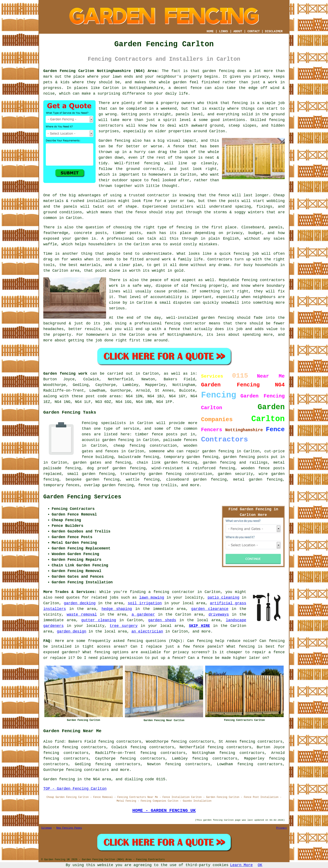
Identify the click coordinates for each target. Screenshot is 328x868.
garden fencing (217, 318)
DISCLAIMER (274, 31)
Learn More (241, 865)
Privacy (282, 828)
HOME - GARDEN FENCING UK (164, 810)
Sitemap (46, 828)
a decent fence (185, 88)
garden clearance (210, 609)
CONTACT (254, 31)
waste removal (82, 615)
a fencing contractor (171, 592)
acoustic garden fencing (108, 440)
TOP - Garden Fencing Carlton (75, 789)
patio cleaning (223, 598)
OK (260, 865)
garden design (72, 631)
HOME (210, 31)
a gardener (143, 615)
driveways (219, 615)
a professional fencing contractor (168, 323)
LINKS (223, 31)
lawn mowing (152, 598)
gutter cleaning (99, 620)
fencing (241, 254)
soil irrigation (145, 603)
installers (182, 207)
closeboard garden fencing (196, 480)
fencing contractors (263, 280)
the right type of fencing (163, 227)
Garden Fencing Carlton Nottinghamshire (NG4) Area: (101, 71)
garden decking (80, 603)
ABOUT (238, 31)
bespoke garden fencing (93, 480)
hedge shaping (117, 609)
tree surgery (124, 626)
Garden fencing (114, 141)
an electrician (147, 631)
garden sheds (162, 620)
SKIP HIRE (199, 626)
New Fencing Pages (69, 828)
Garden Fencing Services (82, 497)
